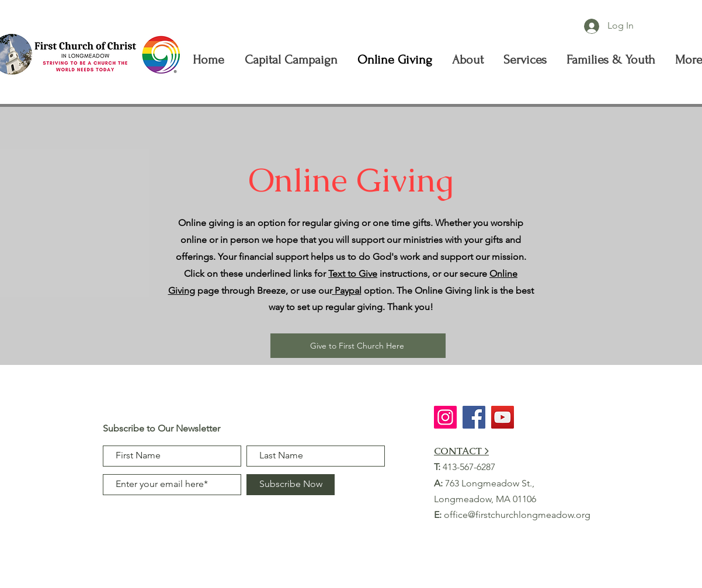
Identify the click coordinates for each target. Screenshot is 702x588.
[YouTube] (503, 417)
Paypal (348, 290)
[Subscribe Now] (291, 485)
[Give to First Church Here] (358, 346)
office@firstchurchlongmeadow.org (517, 515)
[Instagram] (445, 417)
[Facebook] (474, 417)
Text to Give (353, 274)
